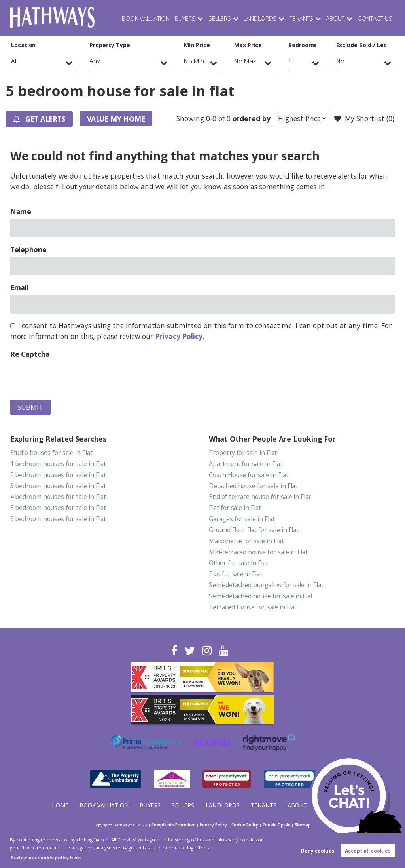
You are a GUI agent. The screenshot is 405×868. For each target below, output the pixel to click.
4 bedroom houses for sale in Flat (59, 497)
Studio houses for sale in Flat (52, 453)
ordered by (251, 118)
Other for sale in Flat (239, 564)
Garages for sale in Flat (243, 520)
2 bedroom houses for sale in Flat (59, 475)
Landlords (256, 18)
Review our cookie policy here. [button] (46, 858)
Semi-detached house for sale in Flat (262, 597)
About (334, 18)
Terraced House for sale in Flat (254, 608)
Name (21, 211)
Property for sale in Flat (243, 453)
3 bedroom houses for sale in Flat (59, 486)
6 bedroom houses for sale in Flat (59, 520)
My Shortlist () (364, 119)
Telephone (29, 249)
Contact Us (375, 18)
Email (20, 287)
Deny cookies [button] (318, 851)
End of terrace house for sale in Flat (261, 497)
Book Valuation (140, 18)
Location (24, 45)
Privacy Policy (179, 336)
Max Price (248, 45)
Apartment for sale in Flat (246, 464)
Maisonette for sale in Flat (247, 542)
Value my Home (118, 119)
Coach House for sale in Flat (249, 475)
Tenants (299, 18)
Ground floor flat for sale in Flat (255, 531)
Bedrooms (303, 45)
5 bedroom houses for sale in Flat (59, 508)
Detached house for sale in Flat (254, 486)
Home (60, 805)
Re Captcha (30, 354)
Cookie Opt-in (280, 825)
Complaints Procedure (170, 825)
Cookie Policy (247, 825)
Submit (30, 407)
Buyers (181, 18)
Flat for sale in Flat (236, 508)
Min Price (197, 45)
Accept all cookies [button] (368, 851)
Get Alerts (40, 119)
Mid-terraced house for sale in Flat (259, 553)
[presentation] (70, 377)
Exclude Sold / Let (361, 45)
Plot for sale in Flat (236, 575)
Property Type (110, 45)
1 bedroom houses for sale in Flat (59, 464)
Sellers (215, 18)
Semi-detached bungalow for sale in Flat (267, 586)
